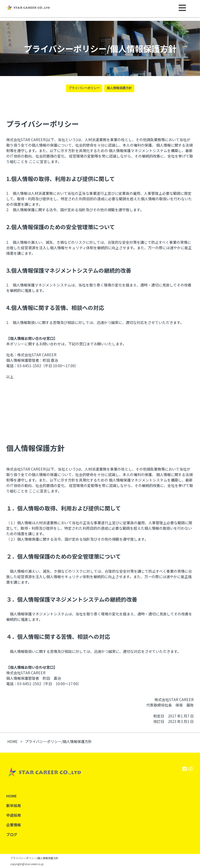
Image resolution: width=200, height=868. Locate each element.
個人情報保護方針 (119, 88)
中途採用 (14, 815)
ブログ (12, 834)
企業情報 (14, 825)
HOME (11, 796)
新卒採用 (14, 805)
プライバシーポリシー (84, 88)
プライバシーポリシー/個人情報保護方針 (34, 858)
